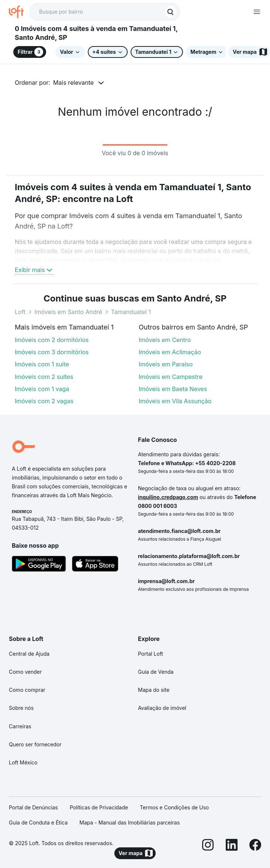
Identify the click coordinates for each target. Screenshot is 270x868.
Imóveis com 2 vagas (44, 401)
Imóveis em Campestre (171, 377)
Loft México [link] (23, 762)
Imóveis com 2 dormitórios (52, 340)
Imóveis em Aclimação (170, 352)
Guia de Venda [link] (156, 672)
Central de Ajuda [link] (29, 654)
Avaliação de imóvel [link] (162, 708)
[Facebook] (255, 846)
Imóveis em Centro (165, 340)
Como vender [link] (25, 672)
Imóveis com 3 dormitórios (52, 352)
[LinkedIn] (232, 846)
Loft (20, 312)
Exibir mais (34, 270)
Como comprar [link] (27, 690)
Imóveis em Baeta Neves (173, 389)
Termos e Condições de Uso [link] (174, 807)
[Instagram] (208, 846)
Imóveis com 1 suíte (42, 364)
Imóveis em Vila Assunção (175, 401)
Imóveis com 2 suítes (44, 377)
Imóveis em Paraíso (166, 364)
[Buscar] (170, 12)
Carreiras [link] (20, 726)
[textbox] (105, 12)
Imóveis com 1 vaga (42, 389)
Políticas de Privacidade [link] (99, 807)
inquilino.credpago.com (168, 497)
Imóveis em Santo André (68, 312)
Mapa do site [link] (154, 690)
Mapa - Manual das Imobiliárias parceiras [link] (129, 822)
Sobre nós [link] (21, 708)
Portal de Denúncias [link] (33, 807)
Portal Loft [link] (150, 654)
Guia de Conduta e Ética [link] (38, 822)
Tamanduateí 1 (131, 312)
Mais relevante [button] (73, 83)
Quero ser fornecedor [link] (35, 744)
